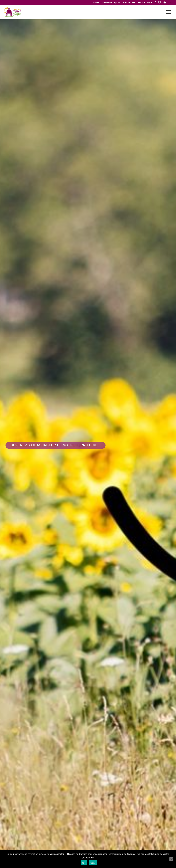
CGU (93, 863)
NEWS (96, 2)
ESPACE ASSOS (145, 2)
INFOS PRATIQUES (111, 2)
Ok (84, 863)
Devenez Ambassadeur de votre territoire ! (56, 445)
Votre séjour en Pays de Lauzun (12, 12)
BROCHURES (129, 2)
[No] (171, 859)
